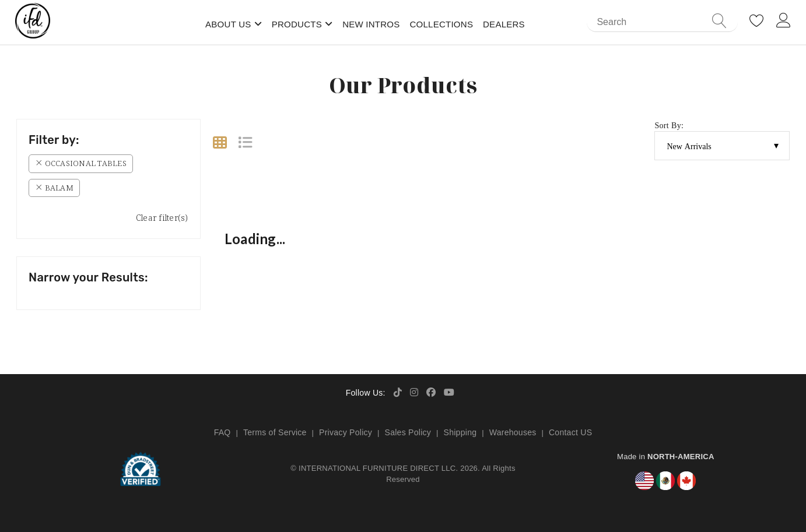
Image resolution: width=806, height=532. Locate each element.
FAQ (222, 432)
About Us (228, 24)
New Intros (371, 24)
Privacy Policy (346, 432)
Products (297, 24)
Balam (54, 188)
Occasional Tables (81, 163)
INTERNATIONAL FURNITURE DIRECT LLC (377, 468)
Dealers (504, 24)
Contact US (570, 432)
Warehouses (513, 432)
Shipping (460, 432)
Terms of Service (275, 432)
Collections (441, 24)
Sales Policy (408, 432)
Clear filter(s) (162, 218)
